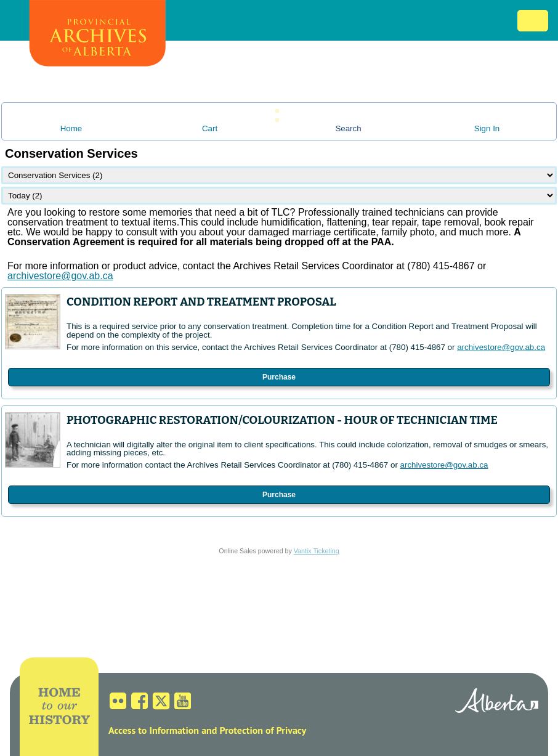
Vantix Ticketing (317, 551)
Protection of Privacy (263, 730)
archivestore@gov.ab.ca (501, 347)
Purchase (279, 377)
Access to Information (154, 730)
